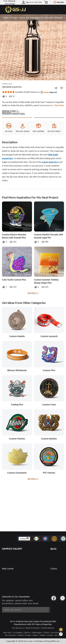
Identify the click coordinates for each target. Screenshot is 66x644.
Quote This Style (17, 136)
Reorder (60, 2)
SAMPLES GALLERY (12, 549)
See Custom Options (49, 136)
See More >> (33, 314)
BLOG (54, 549)
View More (59, 105)
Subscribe (42, 610)
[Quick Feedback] (61, 634)
